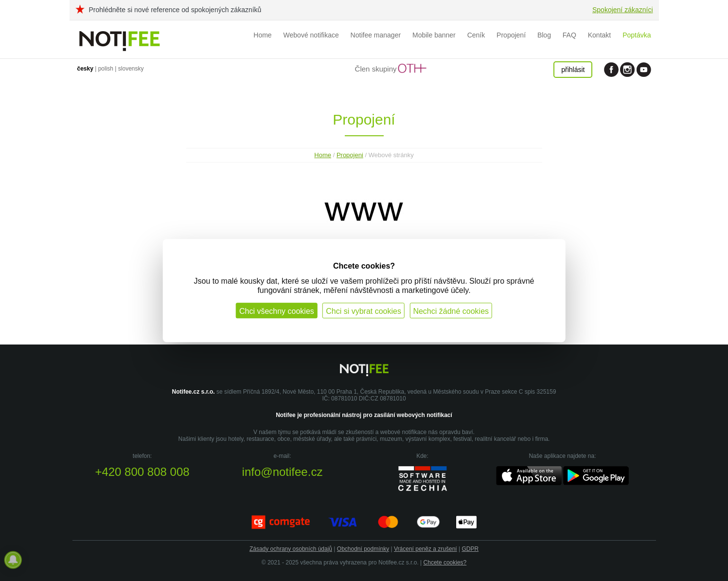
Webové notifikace (311, 35)
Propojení (511, 35)
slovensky (131, 69)
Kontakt (599, 35)
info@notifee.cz (283, 472)
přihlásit (573, 70)
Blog (544, 35)
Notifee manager (376, 35)
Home (262, 35)
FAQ (569, 35)
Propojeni (350, 155)
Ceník (476, 35)
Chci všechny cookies (277, 311)
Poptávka (637, 35)
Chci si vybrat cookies (364, 311)
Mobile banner (434, 35)
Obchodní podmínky (363, 549)
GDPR (470, 549)
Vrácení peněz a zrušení (426, 549)
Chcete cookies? (445, 563)
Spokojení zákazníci (623, 10)
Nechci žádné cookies (451, 311)
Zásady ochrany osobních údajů (291, 549)
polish (106, 69)
